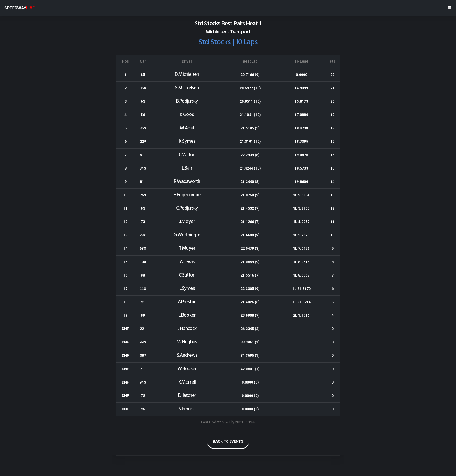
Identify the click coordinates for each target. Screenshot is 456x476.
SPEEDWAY (19, 8)
